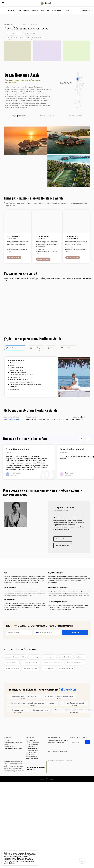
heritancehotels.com (11, 420)
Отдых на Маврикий (32, 745)
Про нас (6, 741)
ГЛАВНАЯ (6, 25)
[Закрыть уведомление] (37, 852)
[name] (19, 632)
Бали (48, 10)
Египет (67, 10)
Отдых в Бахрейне (31, 748)
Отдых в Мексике (31, 752)
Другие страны (57, 10)
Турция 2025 (12, 10)
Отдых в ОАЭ (30, 754)
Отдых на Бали (30, 747)
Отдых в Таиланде (31, 756)
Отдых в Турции (31, 741)
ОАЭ (19, 10)
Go (87, 742)
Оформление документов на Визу (58, 741)
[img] (78, 771)
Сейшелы (26, 10)
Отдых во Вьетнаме (32, 750)
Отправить (75, 632)
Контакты (7, 745)
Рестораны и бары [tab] (47, 116)
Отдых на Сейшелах (32, 758)
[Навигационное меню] (3, 3)
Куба (42, 10)
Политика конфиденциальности (13, 743)
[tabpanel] (47, 156)
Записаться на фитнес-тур (56, 743)
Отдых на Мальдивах (32, 743)
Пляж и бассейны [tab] (76, 116)
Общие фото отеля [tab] (18, 116)
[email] (76, 742)
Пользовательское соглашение (13, 748)
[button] (86, 10)
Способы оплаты (9, 747)
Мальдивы (35, 10)
